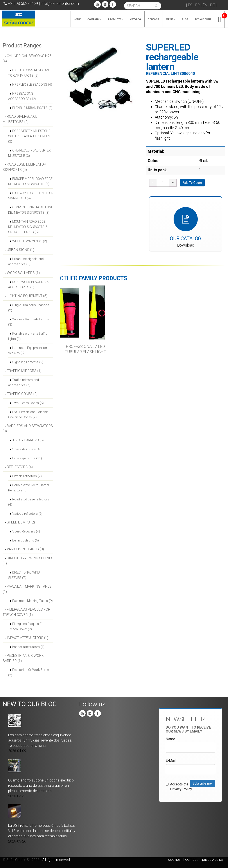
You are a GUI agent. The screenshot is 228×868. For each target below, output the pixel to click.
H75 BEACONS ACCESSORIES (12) (22, 96)
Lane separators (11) (27, 458)
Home (77, 19)
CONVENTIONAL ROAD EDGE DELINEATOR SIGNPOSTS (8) (31, 210)
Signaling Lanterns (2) (28, 362)
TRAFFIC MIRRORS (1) (24, 371)
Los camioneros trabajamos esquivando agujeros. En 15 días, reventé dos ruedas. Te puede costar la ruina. (40, 740)
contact (191, 860)
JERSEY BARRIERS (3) (28, 440)
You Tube (97, 4)
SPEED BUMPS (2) (21, 522)
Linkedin (105, 4)
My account (203, 19)
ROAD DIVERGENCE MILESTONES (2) (20, 119)
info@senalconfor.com (60, 3)
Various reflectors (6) (27, 514)
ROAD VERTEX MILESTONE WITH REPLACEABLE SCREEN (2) (29, 136)
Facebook (113, 4)
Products (116, 19)
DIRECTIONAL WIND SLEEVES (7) (24, 575)
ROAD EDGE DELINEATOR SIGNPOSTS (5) (24, 167)
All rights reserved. (57, 860)
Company (94, 19)
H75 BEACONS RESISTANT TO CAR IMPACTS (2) (30, 73)
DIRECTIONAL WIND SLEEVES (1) (28, 561)
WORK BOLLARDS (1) (23, 273)
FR (197, 5)
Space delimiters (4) (26, 449)
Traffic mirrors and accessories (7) (23, 383)
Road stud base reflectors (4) (29, 502)
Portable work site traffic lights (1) (28, 336)
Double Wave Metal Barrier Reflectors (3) (29, 488)
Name (170, 739)
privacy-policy (213, 860)
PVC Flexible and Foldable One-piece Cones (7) (28, 415)
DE (212, 5)
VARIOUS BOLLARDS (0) (25, 549)
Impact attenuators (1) (28, 647)
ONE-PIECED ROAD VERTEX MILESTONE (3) (29, 153)
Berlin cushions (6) (26, 540)
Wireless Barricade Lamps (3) (29, 322)
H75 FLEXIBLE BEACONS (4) (32, 85)
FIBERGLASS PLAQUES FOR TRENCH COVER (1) (26, 612)
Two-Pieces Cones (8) (28, 403)
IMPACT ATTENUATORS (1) (28, 638)
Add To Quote (192, 183)
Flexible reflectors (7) (27, 476)
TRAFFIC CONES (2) (22, 394)
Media (171, 19)
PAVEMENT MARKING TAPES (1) (27, 589)
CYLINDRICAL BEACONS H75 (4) (27, 59)
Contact (153, 19)
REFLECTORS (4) (20, 467)
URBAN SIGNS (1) (21, 250)
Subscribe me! (203, 783)
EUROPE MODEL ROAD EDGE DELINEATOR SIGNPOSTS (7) (30, 181)
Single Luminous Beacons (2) (29, 308)
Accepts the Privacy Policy (179, 787)
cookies (174, 860)
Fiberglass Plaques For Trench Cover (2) (26, 626)
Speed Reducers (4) (26, 531)
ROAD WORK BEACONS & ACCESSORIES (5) (28, 285)
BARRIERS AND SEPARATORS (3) (28, 429)
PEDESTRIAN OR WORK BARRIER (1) (23, 658)
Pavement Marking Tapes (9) (32, 601)
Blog (185, 19)
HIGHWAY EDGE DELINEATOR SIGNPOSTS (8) (31, 196)
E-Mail (171, 761)
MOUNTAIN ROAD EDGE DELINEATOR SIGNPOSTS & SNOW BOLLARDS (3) (28, 227)
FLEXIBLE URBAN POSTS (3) (32, 108)
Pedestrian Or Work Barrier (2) (29, 672)
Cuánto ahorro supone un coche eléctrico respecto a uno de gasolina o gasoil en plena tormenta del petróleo (41, 786)
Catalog (136, 19)
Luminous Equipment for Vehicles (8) (28, 350)
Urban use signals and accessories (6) (26, 262)
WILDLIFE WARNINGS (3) (30, 241)
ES (190, 5)
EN (205, 5)
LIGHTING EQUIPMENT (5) (27, 296)
